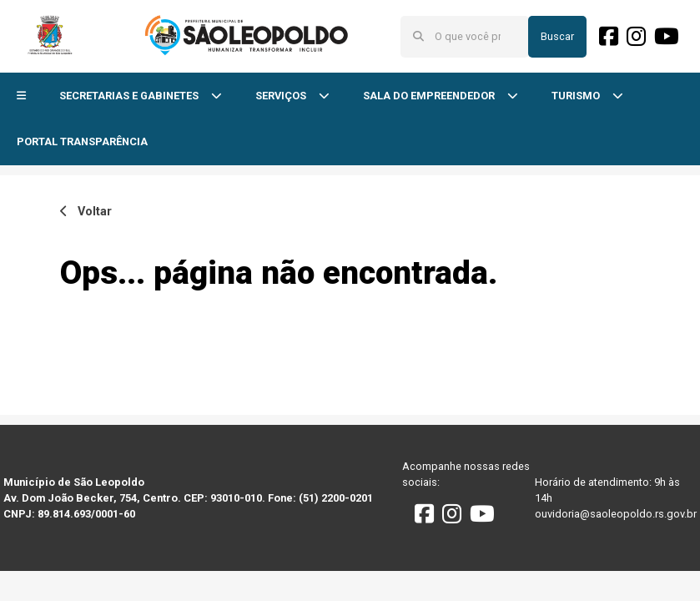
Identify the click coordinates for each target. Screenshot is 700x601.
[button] (21, 96)
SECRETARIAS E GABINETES (130, 96)
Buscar (557, 36)
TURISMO (577, 96)
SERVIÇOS (282, 96)
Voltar (86, 212)
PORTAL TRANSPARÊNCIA (82, 141)
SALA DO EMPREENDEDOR (430, 96)
